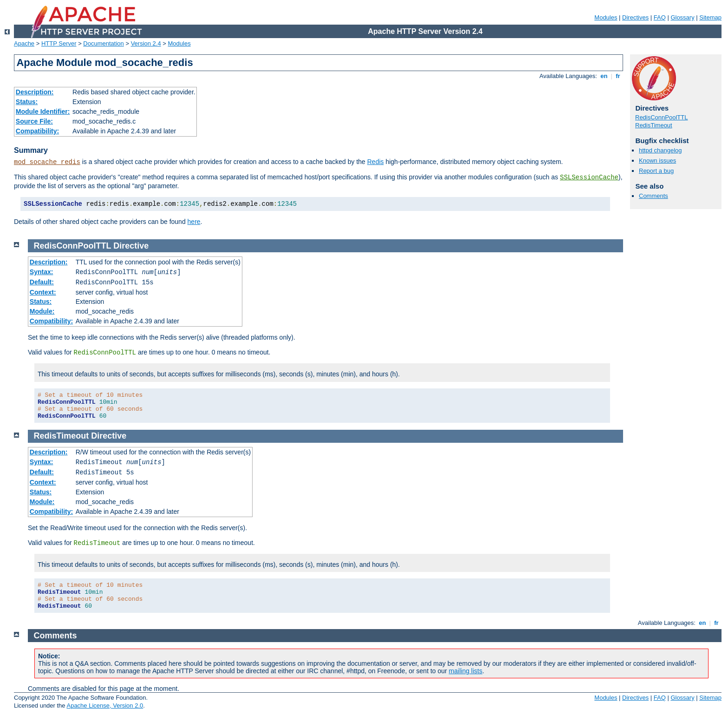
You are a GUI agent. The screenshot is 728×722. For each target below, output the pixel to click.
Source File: (34, 121)
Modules (606, 17)
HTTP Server (59, 43)
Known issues (657, 161)
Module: (42, 311)
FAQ (660, 17)
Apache (24, 43)
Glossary (682, 17)
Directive (131, 246)
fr (618, 76)
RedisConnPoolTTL (661, 117)
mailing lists (466, 671)
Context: (43, 292)
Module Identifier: (43, 112)
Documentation (103, 43)
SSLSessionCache (589, 177)
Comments (653, 196)
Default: (42, 282)
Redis (376, 162)
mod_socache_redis (47, 162)
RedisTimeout (654, 125)
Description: (35, 92)
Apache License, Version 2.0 (105, 706)
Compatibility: (37, 131)
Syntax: (42, 272)
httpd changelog (660, 150)
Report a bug (656, 171)
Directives (635, 17)
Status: (27, 102)
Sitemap (710, 17)
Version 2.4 (146, 43)
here (194, 222)
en (604, 76)
